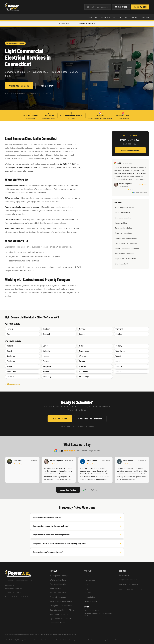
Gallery (123, 17)
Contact (145, 17)
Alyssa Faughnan (57, 461)
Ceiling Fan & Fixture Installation (128, 243)
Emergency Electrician (124, 218)
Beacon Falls (11, 372)
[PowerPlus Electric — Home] (12, 7)
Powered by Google (139, 192)
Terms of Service (91, 601)
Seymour (10, 377)
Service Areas (108, 17)
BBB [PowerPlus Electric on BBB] (142, 589)
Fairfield (10, 329)
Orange (9, 366)
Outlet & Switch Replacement (126, 238)
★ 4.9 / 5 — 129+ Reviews (129, 585)
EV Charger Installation (124, 213)
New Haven (11, 356)
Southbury (47, 377)
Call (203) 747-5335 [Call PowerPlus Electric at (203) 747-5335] (19, 86)
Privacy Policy (90, 597)
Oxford (9, 351)
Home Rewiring (121, 223)
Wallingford (47, 351)
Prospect (119, 372)
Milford (82, 346)
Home (61, 23)
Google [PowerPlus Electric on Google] (122, 589)
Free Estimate (47, 86)
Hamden (46, 356)
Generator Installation (123, 228)
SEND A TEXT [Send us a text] (121, 7)
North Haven (84, 351)
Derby (45, 346)
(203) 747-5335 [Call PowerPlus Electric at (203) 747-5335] (60, 419)
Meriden (46, 372)
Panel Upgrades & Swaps (124, 207)
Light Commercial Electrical (126, 259)
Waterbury (83, 356)
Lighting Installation (123, 264)
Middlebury (84, 372)
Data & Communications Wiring (127, 248)
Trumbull (46, 334)
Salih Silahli (18, 461)
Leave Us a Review (68, 490)
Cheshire (119, 361)
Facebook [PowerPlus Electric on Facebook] (130, 589)
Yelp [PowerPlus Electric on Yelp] (137, 589)
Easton (82, 334)
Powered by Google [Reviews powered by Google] (90, 490)
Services (93, 17)
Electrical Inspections (123, 233)
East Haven (11, 361)
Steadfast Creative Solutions (67, 635)
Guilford (10, 346)
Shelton (46, 361)
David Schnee (92, 461)
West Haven (120, 351)
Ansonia (119, 366)
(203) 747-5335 (130, 140)
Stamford (119, 329)
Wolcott (118, 356)
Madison (82, 366)
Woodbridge (84, 377)
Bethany (119, 346)
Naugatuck (47, 366)
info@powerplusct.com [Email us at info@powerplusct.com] (98, 7)
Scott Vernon (128, 461)
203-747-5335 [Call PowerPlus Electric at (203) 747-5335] (140, 7)
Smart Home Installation (124, 254)
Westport (46, 329)
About (134, 17)
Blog (86, 588)
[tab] (129, 189)
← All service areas (12, 384)
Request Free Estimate (130, 150)
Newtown (83, 329)
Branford (83, 361)
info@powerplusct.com (128, 580)
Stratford (119, 334)
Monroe (10, 334)
